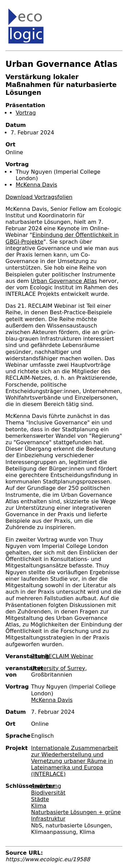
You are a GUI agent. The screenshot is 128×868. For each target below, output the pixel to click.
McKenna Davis (37, 185)
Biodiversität (48, 793)
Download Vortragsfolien (39, 197)
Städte (40, 799)
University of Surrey (58, 668)
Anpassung (46, 786)
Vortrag (26, 113)
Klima (39, 806)
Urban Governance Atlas (64, 281)
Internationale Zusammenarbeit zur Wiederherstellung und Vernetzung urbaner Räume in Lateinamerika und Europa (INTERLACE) (75, 761)
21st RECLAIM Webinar (62, 656)
